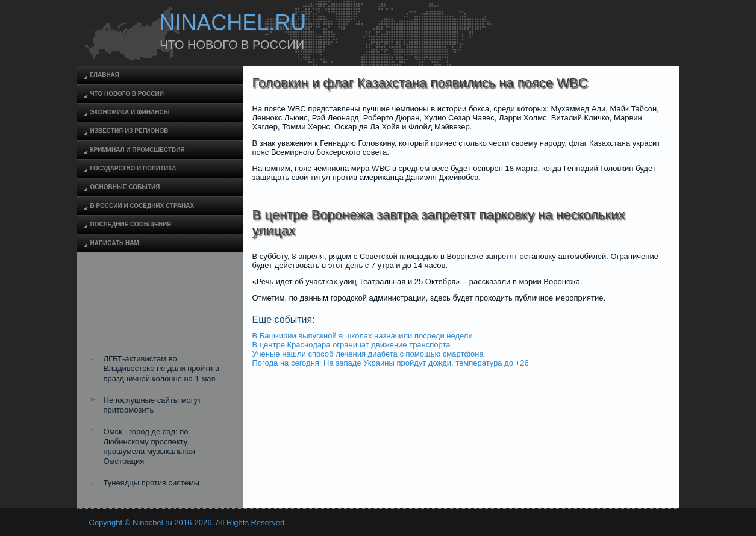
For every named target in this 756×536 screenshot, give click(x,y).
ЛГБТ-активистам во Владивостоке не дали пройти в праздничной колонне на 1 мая (161, 369)
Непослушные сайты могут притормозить (153, 405)
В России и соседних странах (142, 206)
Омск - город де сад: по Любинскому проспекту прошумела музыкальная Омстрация (149, 446)
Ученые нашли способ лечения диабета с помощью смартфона (368, 354)
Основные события (125, 187)
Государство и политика (133, 168)
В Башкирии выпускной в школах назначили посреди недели (363, 336)
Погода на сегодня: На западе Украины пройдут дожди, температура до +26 (391, 363)
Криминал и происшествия (138, 150)
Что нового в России (127, 94)
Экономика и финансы (130, 112)
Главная (105, 75)
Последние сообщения (131, 224)
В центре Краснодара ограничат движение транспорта (351, 345)
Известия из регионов (130, 131)
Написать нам (115, 243)
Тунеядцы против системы (152, 483)
